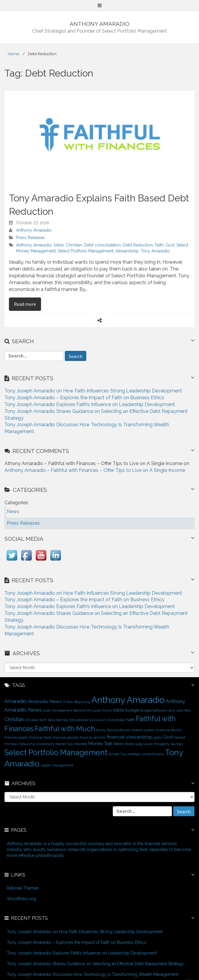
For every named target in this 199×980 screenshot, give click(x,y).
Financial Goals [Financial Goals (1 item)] (40, 737)
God (170, 245)
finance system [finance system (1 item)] (143, 730)
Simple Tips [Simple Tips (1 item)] (118, 754)
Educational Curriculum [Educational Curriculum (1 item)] (88, 720)
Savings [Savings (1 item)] (177, 744)
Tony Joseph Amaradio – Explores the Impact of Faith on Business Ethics (84, 398)
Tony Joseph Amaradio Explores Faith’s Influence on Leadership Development (90, 404)
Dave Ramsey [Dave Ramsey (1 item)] (58, 720)
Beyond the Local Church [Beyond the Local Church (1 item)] (93, 710)
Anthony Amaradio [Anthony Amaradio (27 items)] (128, 700)
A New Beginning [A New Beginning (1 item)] (77, 702)
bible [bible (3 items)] (119, 710)
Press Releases (30, 238)
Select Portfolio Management (86, 251)
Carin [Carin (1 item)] (171, 710)
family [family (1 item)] (101, 730)
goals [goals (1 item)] (158, 737)
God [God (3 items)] (168, 737)
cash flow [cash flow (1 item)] (184, 710)
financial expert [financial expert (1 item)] (16, 737)
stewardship (127, 251)
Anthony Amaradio (34, 230)
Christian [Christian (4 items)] (14, 719)
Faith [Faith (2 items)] (130, 720)
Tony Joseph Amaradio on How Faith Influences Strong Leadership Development (93, 391)
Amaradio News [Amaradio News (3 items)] (45, 701)
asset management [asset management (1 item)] (58, 710)
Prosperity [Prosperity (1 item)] (162, 744)
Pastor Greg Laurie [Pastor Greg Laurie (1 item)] (139, 744)
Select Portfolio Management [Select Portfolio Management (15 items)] (56, 752)
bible (59, 245)
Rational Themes (23, 888)
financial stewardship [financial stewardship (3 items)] (130, 737)
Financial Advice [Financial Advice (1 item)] (169, 730)
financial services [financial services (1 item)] (93, 737)
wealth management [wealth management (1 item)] (57, 765)
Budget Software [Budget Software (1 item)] (153, 710)
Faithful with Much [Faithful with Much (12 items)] (65, 729)
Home (13, 54)
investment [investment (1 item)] (45, 744)
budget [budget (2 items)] (132, 710)
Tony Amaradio (155, 251)
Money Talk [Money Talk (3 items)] (100, 743)
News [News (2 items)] (119, 744)
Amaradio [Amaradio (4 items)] (16, 701)
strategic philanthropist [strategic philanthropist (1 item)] (146, 754)
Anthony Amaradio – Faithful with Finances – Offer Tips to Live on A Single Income (95, 470)
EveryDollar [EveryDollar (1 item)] (116, 720)
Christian (74, 245)
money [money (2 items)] (81, 744)
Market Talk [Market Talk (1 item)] (64, 744)
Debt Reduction (138, 245)
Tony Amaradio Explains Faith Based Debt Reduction (99, 205)
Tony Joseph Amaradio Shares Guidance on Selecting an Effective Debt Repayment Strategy (95, 964)
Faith (159, 245)
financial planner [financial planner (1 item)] (66, 737)
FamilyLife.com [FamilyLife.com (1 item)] (119, 730)
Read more (28, 304)
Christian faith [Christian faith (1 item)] (36, 720)
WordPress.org (21, 899)
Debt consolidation (102, 245)
